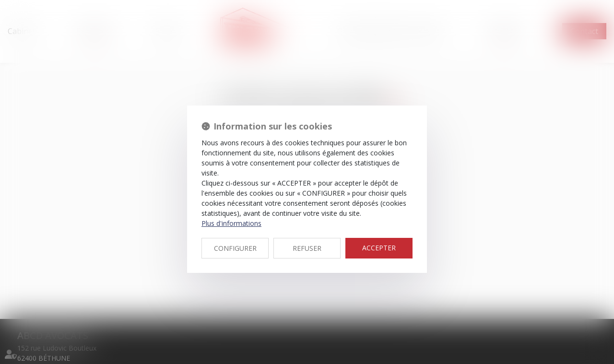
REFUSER (307, 248)
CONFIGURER (235, 248)
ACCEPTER (379, 248)
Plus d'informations (231, 223)
